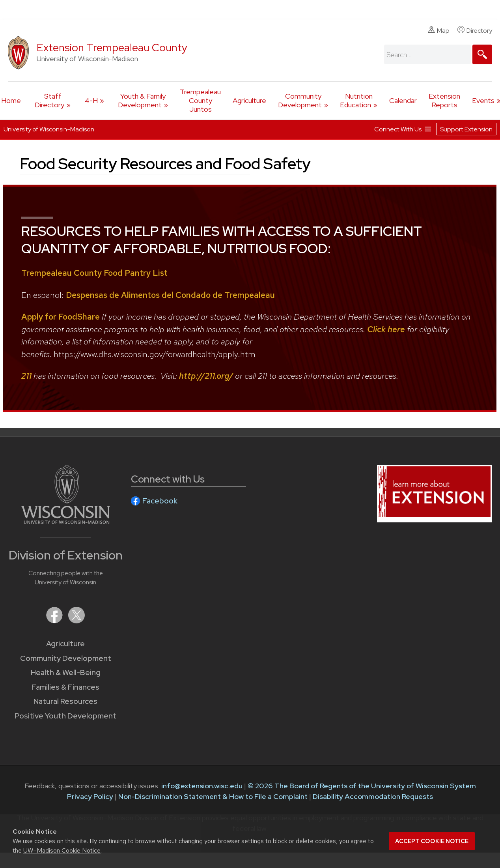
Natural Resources (65, 701)
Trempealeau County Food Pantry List (94, 273)
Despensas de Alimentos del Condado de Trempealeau (170, 295)
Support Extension (466, 129)
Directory (475, 30)
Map (439, 30)
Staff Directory (49, 100)
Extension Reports (444, 100)
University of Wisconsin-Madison (49, 129)
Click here (386, 329)
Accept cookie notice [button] (432, 841)
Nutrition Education (356, 100)
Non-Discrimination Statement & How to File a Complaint (213, 796)
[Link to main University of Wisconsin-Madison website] (66, 521)
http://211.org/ (206, 376)
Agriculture (249, 100)
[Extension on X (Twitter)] (76, 621)
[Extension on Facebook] (55, 621)
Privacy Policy (90, 796)
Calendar (403, 100)
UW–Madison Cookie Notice (62, 850)
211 (26, 376)
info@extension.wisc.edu (202, 786)
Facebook (160, 501)
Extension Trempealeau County (112, 48)
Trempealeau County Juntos (200, 100)
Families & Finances (65, 687)
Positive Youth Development (65, 716)
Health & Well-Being (66, 673)
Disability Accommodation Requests (373, 796)
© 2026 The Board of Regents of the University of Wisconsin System (362, 786)
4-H (91, 100)
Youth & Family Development (142, 100)
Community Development (300, 100)
